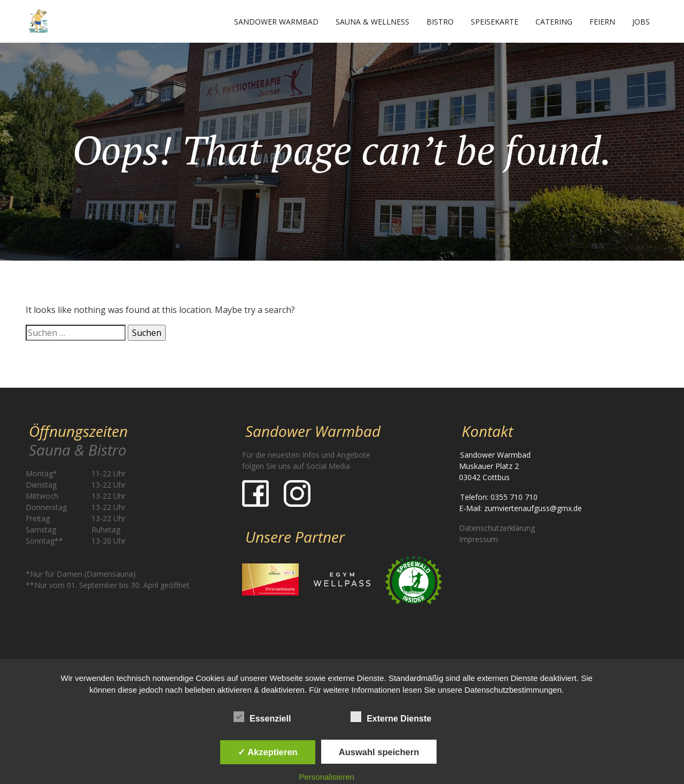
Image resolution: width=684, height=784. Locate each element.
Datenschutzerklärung (497, 528)
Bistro (440, 22)
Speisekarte (495, 22)
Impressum (479, 539)
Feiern (602, 22)
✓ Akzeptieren (268, 752)
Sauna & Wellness (372, 22)
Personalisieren (327, 777)
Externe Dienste (391, 717)
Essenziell (262, 717)
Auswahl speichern (379, 752)
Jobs (641, 22)
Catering (554, 22)
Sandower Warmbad (276, 22)
